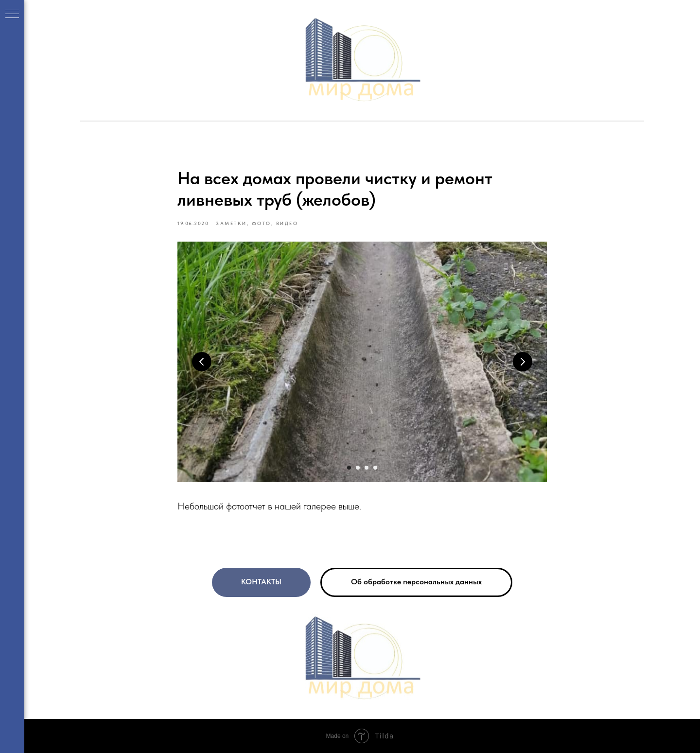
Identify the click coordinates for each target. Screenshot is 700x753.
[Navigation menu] (12, 15)
